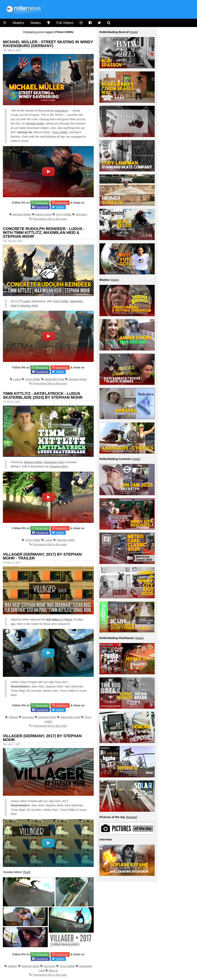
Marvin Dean (43, 214)
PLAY (27, 872)
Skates (35, 23)
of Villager (59, 619)
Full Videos (65, 23)
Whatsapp (42, 203)
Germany (61, 110)
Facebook (42, 207)
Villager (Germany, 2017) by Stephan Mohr (42, 738)
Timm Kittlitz (60, 132)
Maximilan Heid (55, 379)
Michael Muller (35, 123)
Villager (13, 717)
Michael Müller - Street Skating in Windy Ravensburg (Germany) (48, 44)
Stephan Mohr (29, 306)
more (134, 32)
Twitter (60, 207)
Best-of (53, 970)
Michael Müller (33, 462)
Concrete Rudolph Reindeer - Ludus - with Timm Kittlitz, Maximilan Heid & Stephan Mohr (44, 233)
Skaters (18, 23)
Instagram (62, 203)
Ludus (27, 301)
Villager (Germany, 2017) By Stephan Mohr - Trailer (42, 556)
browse (132, 817)
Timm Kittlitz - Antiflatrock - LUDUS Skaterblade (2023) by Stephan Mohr (43, 395)
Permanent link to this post (50, 219)
